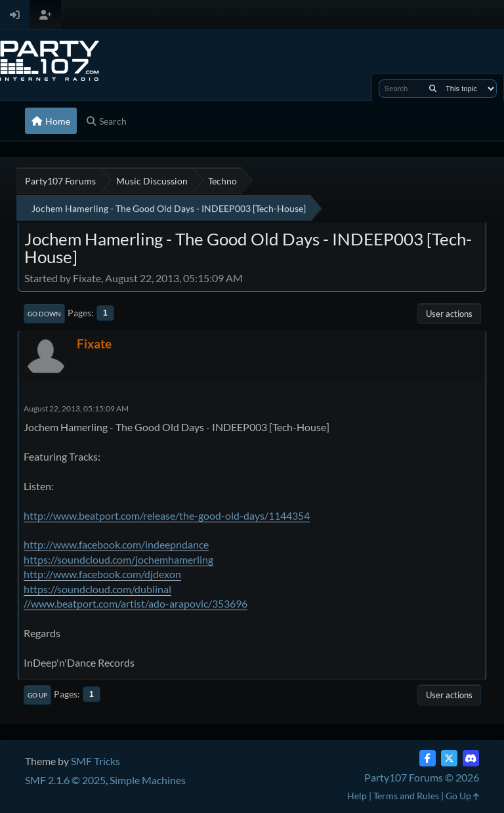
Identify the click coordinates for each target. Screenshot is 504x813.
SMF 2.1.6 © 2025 (65, 780)
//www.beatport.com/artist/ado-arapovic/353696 (136, 603)
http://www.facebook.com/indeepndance (116, 544)
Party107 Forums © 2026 (422, 777)
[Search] (433, 89)
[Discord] (471, 758)
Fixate (94, 344)
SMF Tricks (95, 761)
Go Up (37, 695)
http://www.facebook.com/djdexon (102, 574)
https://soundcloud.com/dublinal (97, 589)
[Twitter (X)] (449, 758)
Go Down (44, 314)
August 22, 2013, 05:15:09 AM (76, 408)
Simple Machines (148, 780)
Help (357, 796)
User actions (449, 314)
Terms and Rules (406, 796)
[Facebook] (428, 758)
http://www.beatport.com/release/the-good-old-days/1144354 (167, 515)
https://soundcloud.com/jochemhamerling (118, 559)
